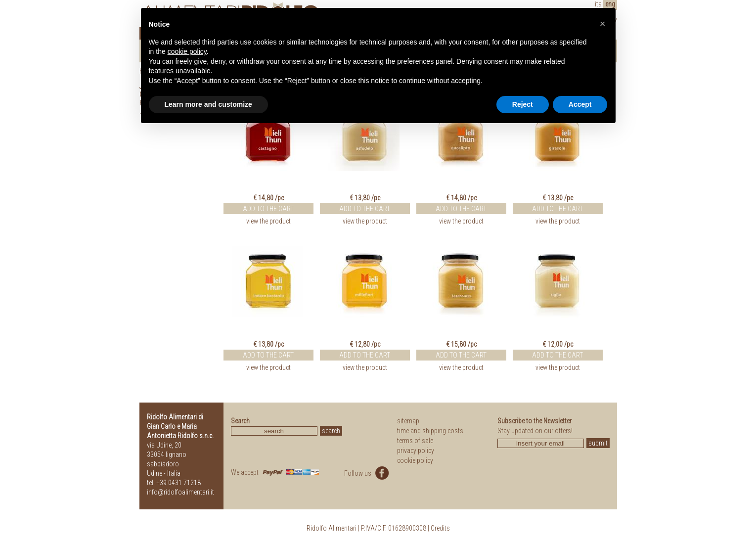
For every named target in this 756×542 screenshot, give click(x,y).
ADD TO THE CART (268, 209)
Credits (440, 528)
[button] (603, 24)
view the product (268, 221)
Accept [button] (580, 104)
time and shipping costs (430, 431)
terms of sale (415, 441)
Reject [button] (523, 104)
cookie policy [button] (187, 51)
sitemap (408, 421)
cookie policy (415, 460)
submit (598, 443)
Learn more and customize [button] (208, 104)
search (331, 431)
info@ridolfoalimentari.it (180, 492)
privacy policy (416, 451)
